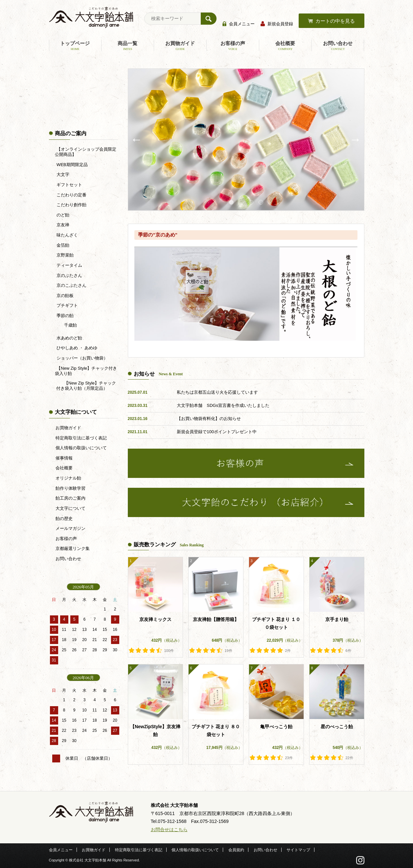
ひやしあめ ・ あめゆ (77, 348)
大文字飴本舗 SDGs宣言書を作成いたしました (223, 405)
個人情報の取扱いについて (81, 448)
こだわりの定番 (71, 195)
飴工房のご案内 (70, 498)
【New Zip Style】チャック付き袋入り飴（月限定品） (86, 386)
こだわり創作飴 (71, 205)
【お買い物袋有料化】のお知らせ (209, 419)
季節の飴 (65, 316)
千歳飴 (70, 325)
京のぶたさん (69, 275)
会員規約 (236, 850)
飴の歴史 (64, 519)
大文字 (63, 174)
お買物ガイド (180, 46)
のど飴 (63, 215)
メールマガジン (70, 528)
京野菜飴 (65, 255)
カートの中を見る (335, 21)
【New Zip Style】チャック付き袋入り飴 (86, 371)
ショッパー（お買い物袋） (82, 358)
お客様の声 (233, 46)
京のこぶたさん (71, 285)
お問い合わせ (338, 46)
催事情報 (64, 458)
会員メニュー (242, 24)
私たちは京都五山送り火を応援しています (217, 392)
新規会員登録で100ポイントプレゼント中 (217, 432)
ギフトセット (69, 185)
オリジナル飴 (68, 478)
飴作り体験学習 (70, 488)
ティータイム (69, 265)
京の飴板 (65, 296)
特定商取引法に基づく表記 (81, 438)
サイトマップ (298, 850)
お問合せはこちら (169, 830)
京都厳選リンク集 (73, 548)
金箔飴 (63, 245)
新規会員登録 (280, 24)
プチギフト (67, 305)
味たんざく (67, 235)
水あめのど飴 (69, 338)
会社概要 (285, 46)
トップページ (75, 46)
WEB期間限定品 (72, 165)
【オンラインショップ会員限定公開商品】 (86, 152)
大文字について (70, 508)
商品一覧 (127, 46)
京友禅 (63, 225)
